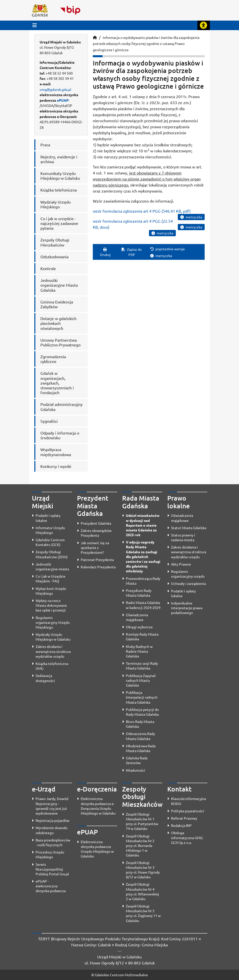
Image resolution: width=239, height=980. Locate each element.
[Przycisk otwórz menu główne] (35, 25)
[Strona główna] (95, 37)
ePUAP (63, 100)
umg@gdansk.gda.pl (55, 89)
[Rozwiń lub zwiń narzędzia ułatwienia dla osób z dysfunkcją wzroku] (204, 25)
